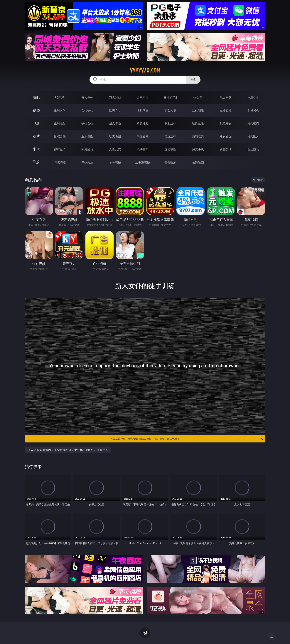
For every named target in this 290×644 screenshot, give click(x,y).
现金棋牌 (226, 97)
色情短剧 (198, 162)
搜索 (193, 80)
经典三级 (198, 123)
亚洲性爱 (60, 123)
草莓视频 (115, 162)
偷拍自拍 (87, 123)
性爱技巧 (253, 149)
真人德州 (87, 97)
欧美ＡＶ (115, 110)
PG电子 (60, 97)
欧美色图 (115, 136)
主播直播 (226, 110)
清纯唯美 (198, 136)
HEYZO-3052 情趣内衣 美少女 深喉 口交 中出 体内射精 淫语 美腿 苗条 (68, 450)
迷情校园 (170, 149)
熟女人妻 (170, 110)
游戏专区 (143, 97)
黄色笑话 (226, 149)
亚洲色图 (87, 136)
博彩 (36, 97)
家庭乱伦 (87, 149)
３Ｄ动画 (143, 110)
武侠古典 (143, 149)
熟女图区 (226, 136)
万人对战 (115, 97)
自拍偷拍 (87, 110)
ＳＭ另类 (253, 110)
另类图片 (253, 136)
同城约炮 (60, 162)
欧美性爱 (143, 123)
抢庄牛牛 (253, 97)
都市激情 (60, 149)
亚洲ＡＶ (60, 110)
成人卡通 (115, 123)
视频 (36, 110)
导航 (36, 162)
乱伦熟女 (226, 123)
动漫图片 (143, 136)
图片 (36, 136)
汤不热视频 (143, 162)
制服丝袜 (170, 123)
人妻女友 (115, 149)
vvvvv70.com (145, 70)
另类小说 (198, 149)
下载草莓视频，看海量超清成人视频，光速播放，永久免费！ (187, 439)
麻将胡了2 (170, 97)
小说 (36, 149)
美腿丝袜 (170, 136)
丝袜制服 (198, 110)
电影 (36, 123)
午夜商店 (87, 162)
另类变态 (253, 123)
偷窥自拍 (60, 136)
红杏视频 (170, 162)
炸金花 (198, 97)
